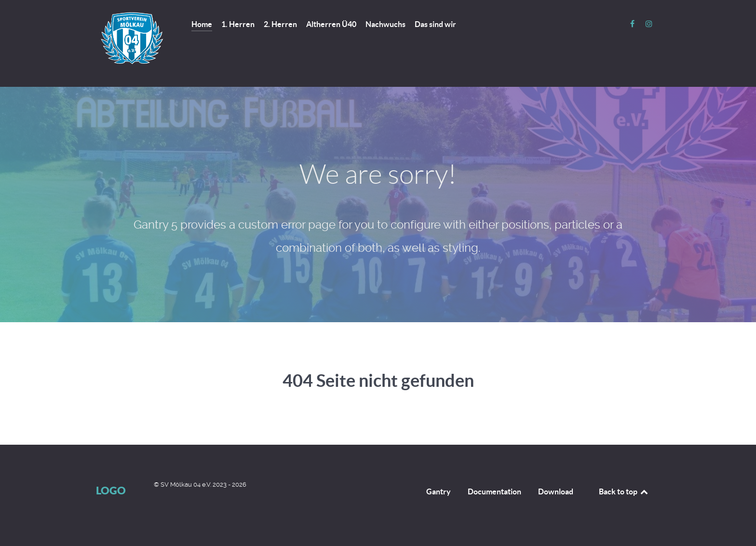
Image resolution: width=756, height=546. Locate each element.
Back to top (624, 491)
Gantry (439, 491)
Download (556, 491)
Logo (111, 490)
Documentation (494, 491)
